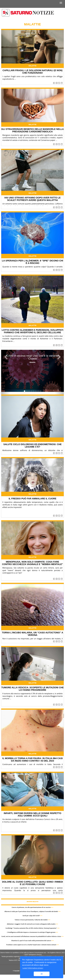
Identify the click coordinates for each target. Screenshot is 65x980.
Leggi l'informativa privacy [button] (33, 968)
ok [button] (42, 974)
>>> (52, 907)
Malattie (32, 66)
